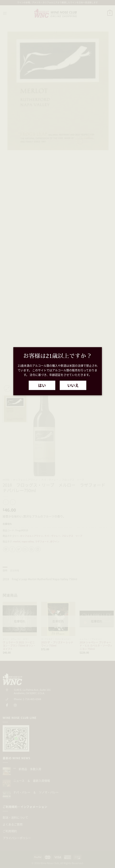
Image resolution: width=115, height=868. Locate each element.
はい (42, 385)
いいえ (73, 385)
